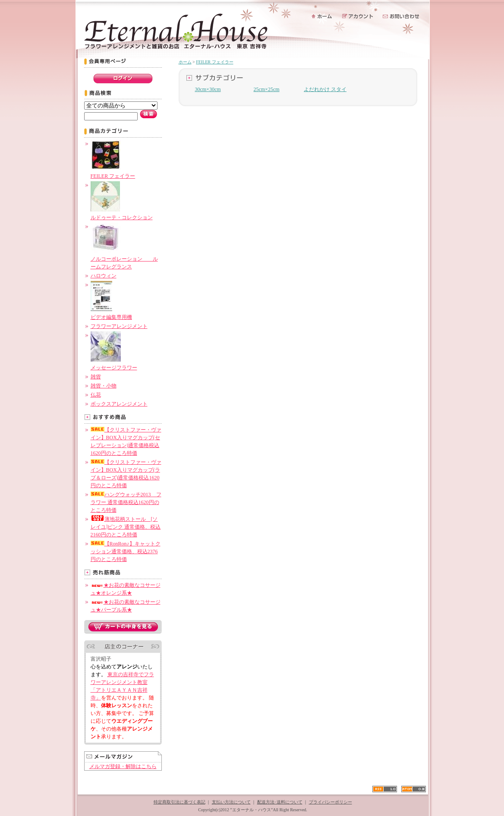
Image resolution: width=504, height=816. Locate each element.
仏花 (96, 395)
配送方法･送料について (280, 802)
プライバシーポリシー (331, 802)
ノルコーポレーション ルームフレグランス (124, 259)
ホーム (185, 62)
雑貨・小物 (104, 386)
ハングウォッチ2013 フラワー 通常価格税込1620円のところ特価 (126, 502)
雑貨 (96, 377)
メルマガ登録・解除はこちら (123, 766)
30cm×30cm (208, 89)
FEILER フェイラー (214, 62)
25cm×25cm (266, 89)
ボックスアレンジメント (119, 404)
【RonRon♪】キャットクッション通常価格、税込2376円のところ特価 (126, 551)
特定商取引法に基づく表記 (180, 802)
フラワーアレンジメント (119, 326)
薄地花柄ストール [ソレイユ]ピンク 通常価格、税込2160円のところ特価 (126, 527)
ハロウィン (104, 276)
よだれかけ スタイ (325, 89)
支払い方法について (231, 802)
